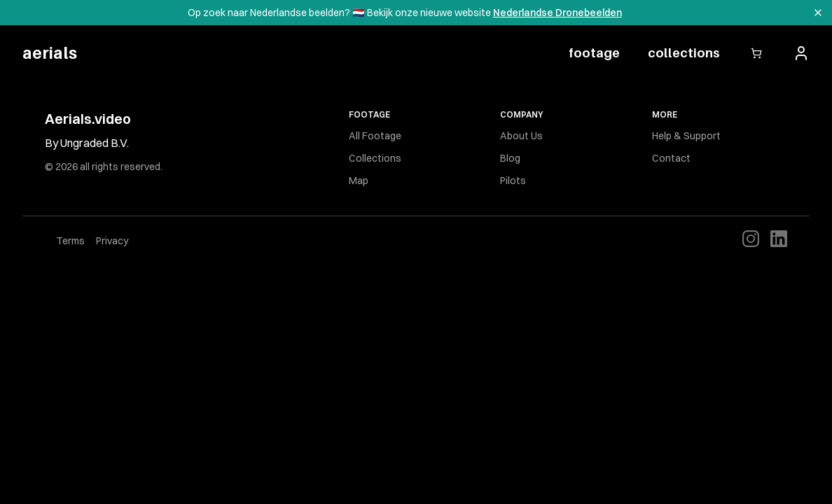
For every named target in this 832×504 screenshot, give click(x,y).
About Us (521, 136)
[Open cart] (756, 53)
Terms (70, 241)
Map (359, 181)
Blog (510, 158)
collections (684, 53)
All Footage (375, 136)
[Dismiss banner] (818, 13)
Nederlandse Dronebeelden (557, 13)
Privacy (112, 241)
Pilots (513, 181)
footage (594, 53)
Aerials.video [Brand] (88, 119)
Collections (375, 158)
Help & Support (686, 136)
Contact (671, 158)
